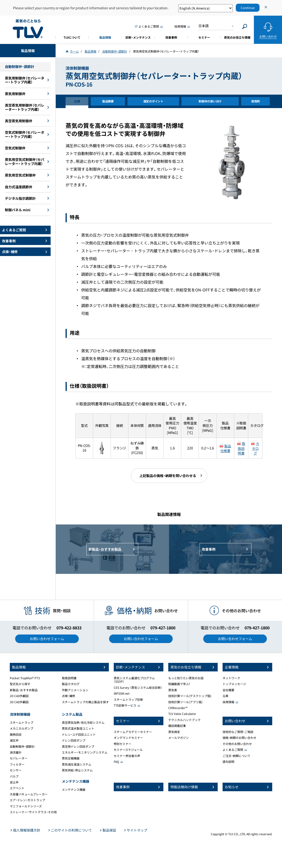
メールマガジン (179, 738)
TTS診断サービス (125, 705)
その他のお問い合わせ (237, 744)
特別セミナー (123, 744)
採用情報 (228, 702)
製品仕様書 (226, 448)
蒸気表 (173, 690)
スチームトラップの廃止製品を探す (85, 702)
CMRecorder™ (178, 708)
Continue (248, 8)
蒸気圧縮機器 (71, 758)
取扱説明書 (241, 448)
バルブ (14, 776)
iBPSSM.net (122, 693)
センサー (16, 770)
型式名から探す (20, 684)
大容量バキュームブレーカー (29, 794)
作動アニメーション (75, 690)
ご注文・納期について (237, 756)
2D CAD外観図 (19, 696)
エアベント (17, 788)
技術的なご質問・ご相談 (238, 732)
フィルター (17, 764)
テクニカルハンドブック (184, 720)
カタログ (256, 448)
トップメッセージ (234, 684)
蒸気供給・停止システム (77, 770)
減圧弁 (14, 740)
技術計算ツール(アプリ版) (185, 702)
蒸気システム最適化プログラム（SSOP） (134, 680)
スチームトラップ (22, 723)
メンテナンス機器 (74, 790)
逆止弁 (14, 782)
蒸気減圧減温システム (77, 764)
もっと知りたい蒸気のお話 (186, 678)
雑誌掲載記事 (177, 726)
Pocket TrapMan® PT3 (25, 678)
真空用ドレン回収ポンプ (78, 746)
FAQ (116, 762)
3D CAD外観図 (19, 702)
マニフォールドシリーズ (26, 806)
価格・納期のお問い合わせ (239, 738)
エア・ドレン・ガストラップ (27, 800)
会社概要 (228, 690)
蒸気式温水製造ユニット (78, 728)
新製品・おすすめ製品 (24, 690)
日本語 (203, 26)
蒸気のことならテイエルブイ (28, 29)
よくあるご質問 (233, 750)
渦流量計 (16, 752)
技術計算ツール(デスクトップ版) (190, 696)
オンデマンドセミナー (128, 738)
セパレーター (19, 758)
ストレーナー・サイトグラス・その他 (33, 812)
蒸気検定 (174, 732)
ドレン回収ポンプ (74, 740)
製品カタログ (71, 684)
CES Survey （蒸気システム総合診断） (138, 688)
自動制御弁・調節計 (22, 746)
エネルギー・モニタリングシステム (85, 752)
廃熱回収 (16, 734)
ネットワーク (231, 678)
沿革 (226, 696)
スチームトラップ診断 (128, 700)
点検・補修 (68, 696)
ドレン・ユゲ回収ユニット (79, 734)
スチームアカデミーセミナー (133, 732)
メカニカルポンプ (22, 728)
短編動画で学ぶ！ (179, 684)
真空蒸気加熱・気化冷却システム (83, 723)
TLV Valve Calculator (182, 714)
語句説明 (228, 762)
